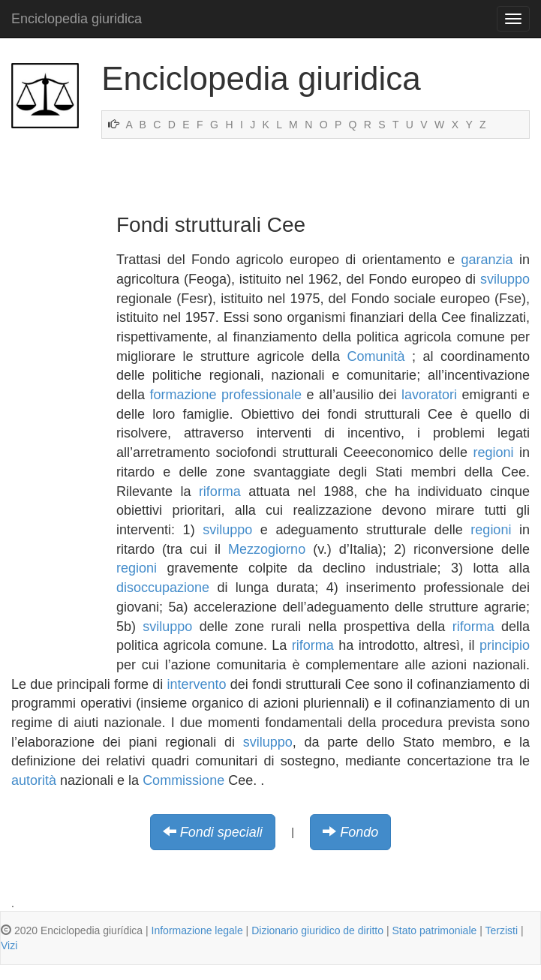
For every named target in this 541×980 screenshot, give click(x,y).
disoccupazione (163, 588)
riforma (220, 492)
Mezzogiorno (267, 549)
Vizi (9, 945)
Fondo (359, 832)
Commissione (183, 780)
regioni (493, 452)
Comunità (376, 356)
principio (505, 645)
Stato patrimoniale (434, 930)
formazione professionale (226, 395)
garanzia (487, 260)
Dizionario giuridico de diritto (317, 930)
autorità (34, 780)
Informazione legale (197, 930)
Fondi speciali (221, 832)
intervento (197, 684)
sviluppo (505, 279)
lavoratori (429, 395)
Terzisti (501, 930)
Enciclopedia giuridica (77, 19)
